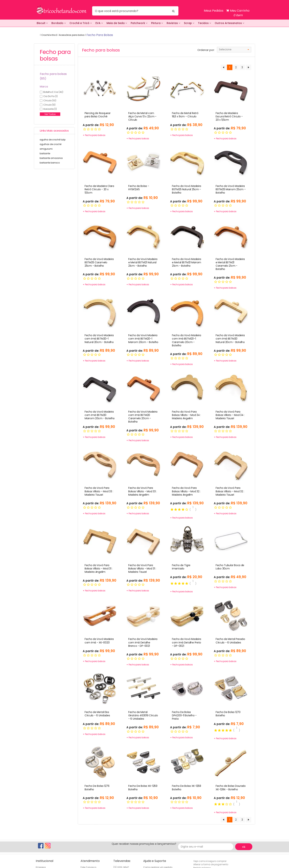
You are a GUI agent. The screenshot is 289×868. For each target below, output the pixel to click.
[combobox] (234, 50)
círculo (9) (49, 105)
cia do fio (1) (51, 96)
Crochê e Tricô (81, 23)
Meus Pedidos (214, 11)
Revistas (173, 23)
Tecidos (204, 23)
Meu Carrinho (238, 13)
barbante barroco (50, 163)
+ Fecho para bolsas (94, 135)
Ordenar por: (206, 50)
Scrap (189, 23)
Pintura (157, 23)
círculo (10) (50, 100)
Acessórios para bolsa (72, 35)
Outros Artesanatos (229, 23)
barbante (45, 153)
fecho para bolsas (100, 35)
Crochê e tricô (49, 35)
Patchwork (139, 23)
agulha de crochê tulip (53, 140)
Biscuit (42, 23)
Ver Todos (50, 114)
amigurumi (46, 149)
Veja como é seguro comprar (210, 861)
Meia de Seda (117, 23)
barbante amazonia (51, 158)
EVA (99, 23)
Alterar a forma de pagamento (211, 864)
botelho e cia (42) (53, 92)
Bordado (59, 23)
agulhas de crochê (51, 144)
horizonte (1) (50, 109)
